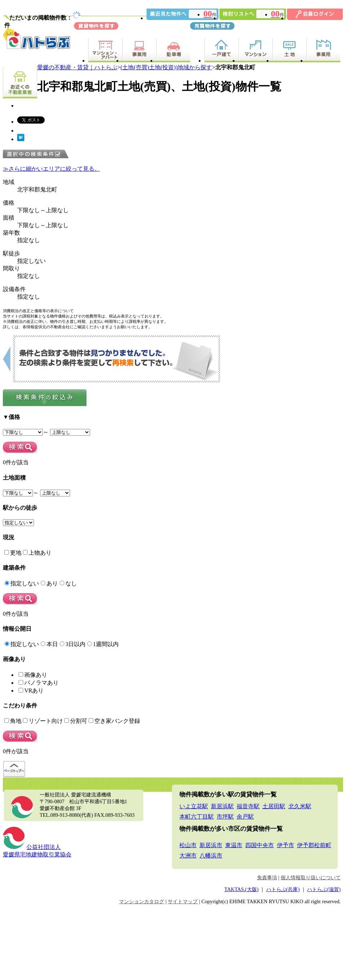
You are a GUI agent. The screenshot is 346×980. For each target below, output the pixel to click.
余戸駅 (245, 817)
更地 (13, 553)
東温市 (234, 845)
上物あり (37, 553)
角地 (13, 721)
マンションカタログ (142, 901)
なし (68, 583)
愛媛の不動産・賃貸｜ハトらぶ (77, 67)
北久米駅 (300, 806)
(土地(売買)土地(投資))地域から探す (166, 67)
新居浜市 (211, 845)
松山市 (188, 845)
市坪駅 (225, 817)
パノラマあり (39, 683)
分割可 (76, 721)
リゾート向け (43, 721)
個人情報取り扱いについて (311, 877)
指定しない (22, 583)
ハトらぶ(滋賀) (324, 889)
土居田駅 (274, 806)
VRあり (31, 691)
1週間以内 (103, 644)
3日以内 (73, 644)
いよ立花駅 (194, 806)
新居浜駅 (222, 806)
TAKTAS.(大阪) (242, 889)
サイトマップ (183, 901)
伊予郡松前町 (314, 845)
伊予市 (286, 845)
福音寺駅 (248, 806)
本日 (49, 644)
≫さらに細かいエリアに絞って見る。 (51, 169)
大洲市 (188, 856)
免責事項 (267, 877)
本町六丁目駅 (197, 817)
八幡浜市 (211, 856)
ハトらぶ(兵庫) (283, 889)
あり (49, 583)
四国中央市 (259, 845)
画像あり (33, 675)
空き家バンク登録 (114, 721)
